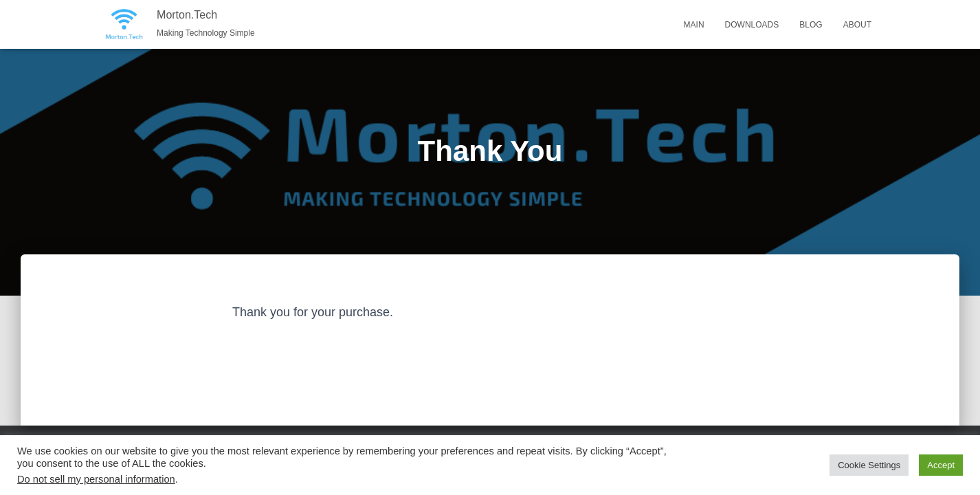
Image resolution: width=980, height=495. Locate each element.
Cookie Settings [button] (869, 465)
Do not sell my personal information (96, 479)
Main (694, 25)
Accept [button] (941, 465)
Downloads (752, 25)
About (857, 25)
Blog (811, 25)
